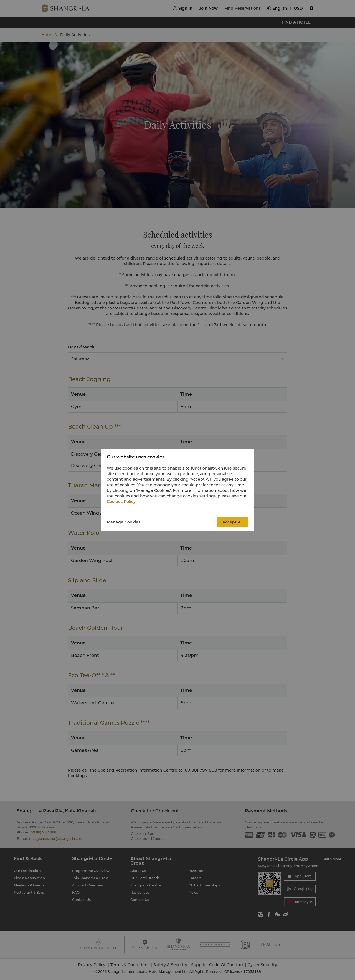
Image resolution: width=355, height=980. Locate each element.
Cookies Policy (121, 502)
